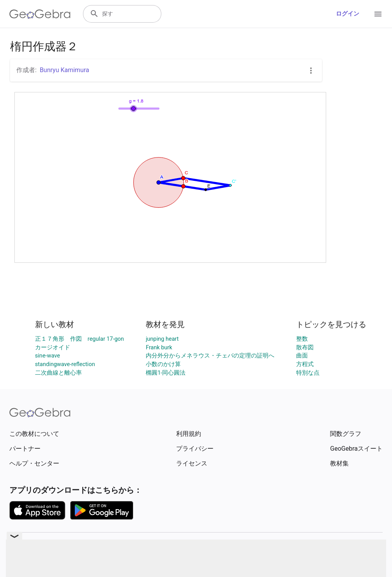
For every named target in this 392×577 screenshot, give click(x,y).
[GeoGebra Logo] (40, 14)
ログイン (348, 14)
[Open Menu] (378, 14)
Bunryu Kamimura (64, 70)
